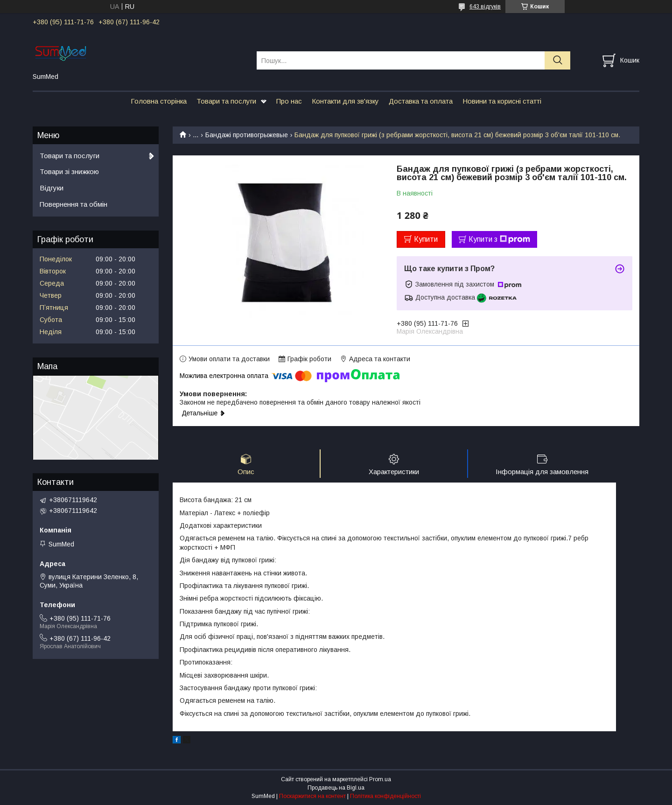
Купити (426, 239)
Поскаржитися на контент (312, 796)
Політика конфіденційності (385, 796)
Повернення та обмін (73, 204)
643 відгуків (485, 7)
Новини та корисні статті (502, 101)
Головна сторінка (159, 101)
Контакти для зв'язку (345, 101)
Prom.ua (380, 779)
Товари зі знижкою (69, 171)
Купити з (499, 239)
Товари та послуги (226, 101)
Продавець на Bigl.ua (336, 788)
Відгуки (52, 188)
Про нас (289, 101)
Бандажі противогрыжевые (247, 135)
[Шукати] (557, 60)
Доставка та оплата (421, 101)
